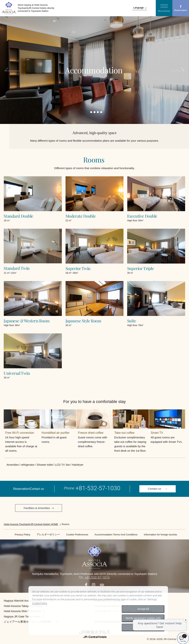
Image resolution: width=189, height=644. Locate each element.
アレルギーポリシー (48, 535)
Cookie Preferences (77, 535)
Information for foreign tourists (160, 535)
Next (176, 71)
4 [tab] (98, 112)
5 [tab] (101, 112)
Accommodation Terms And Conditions (116, 535)
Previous (13, 71)
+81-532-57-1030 (98, 488)
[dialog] (98, 610)
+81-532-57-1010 (97, 578)
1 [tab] (88, 112)
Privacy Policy (23, 535)
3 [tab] (94, 112)
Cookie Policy (40, 603)
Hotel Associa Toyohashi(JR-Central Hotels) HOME (31, 524)
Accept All (143, 609)
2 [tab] (91, 112)
